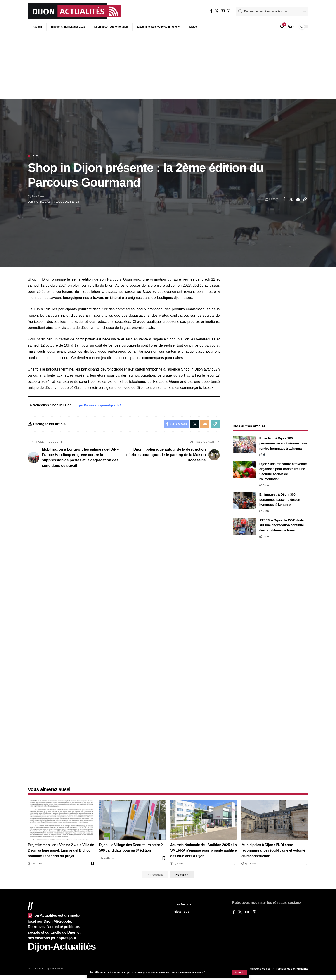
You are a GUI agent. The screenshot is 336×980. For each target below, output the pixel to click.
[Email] (298, 200)
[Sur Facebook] (211, 11)
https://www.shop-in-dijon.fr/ (99, 406)
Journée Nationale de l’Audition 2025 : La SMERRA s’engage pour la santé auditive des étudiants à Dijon (203, 850)
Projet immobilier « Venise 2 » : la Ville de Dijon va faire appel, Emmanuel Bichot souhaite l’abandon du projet (60, 850)
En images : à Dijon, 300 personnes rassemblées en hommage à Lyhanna (280, 497)
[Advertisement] (168, 65)
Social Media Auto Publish (151, 978)
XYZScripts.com (190, 978)
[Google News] (223, 11)
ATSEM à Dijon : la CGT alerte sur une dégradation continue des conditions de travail (282, 522)
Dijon (37, 156)
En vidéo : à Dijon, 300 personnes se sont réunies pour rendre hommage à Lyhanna (283, 440)
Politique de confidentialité (155, 972)
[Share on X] (291, 200)
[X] (217, 11)
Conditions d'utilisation (198, 972)
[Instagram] (229, 11)
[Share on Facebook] (284, 200)
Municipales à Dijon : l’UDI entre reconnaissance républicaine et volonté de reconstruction (269, 850)
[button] (239, 973)
